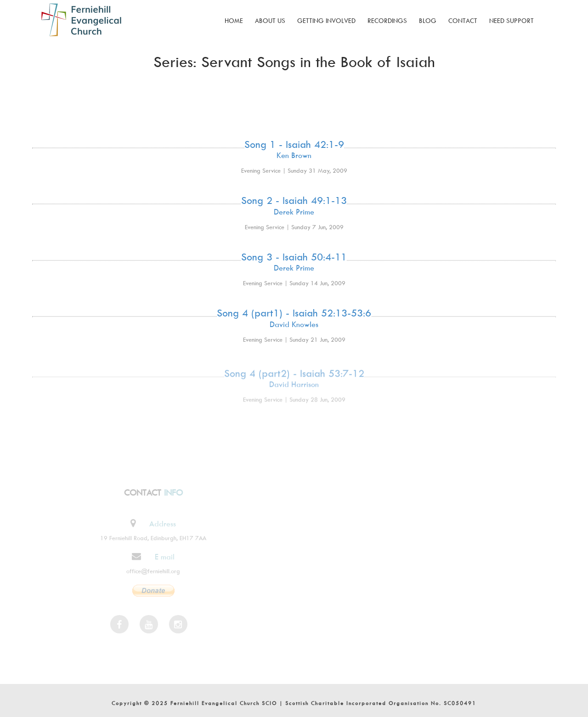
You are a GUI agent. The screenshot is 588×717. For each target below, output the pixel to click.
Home (234, 20)
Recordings (387, 20)
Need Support (512, 20)
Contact (463, 20)
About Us (270, 20)
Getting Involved (326, 20)
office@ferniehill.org (151, 571)
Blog (428, 20)
